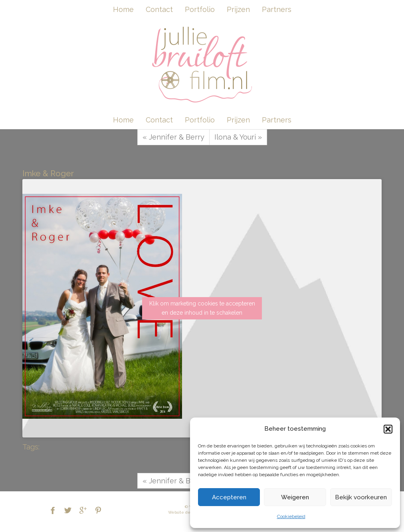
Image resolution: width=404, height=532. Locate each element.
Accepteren (229, 497)
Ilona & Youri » (238, 137)
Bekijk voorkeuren (361, 497)
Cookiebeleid (291, 516)
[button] (388, 429)
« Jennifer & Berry (173, 137)
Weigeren (295, 497)
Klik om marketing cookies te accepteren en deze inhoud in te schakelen (202, 308)
